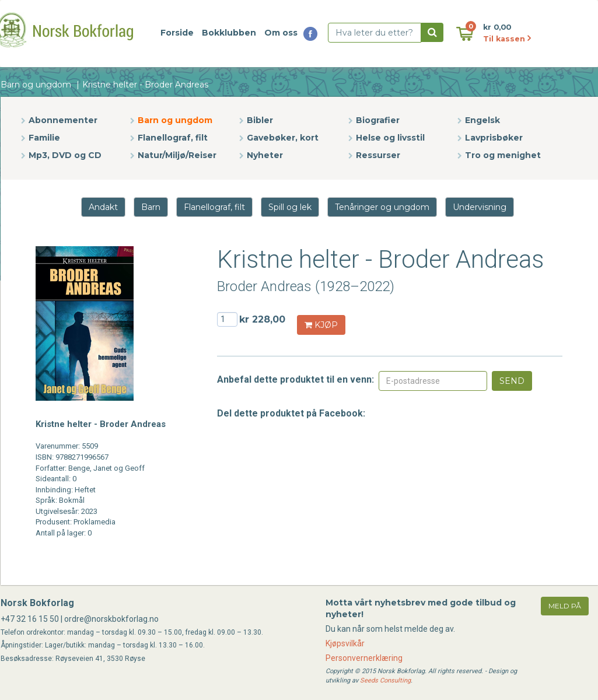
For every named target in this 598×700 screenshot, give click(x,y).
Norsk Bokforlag (37, 603)
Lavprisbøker (494, 138)
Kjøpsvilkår (345, 643)
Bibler (260, 120)
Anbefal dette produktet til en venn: (295, 379)
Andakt (103, 207)
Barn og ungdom (36, 85)
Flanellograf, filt (173, 138)
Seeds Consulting (385, 680)
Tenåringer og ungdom (382, 207)
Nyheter (265, 155)
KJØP (321, 325)
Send (512, 381)
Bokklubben (229, 33)
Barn (151, 207)
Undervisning (480, 207)
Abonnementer (63, 120)
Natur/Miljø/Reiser (177, 155)
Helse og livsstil (390, 138)
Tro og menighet (503, 155)
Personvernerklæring (364, 658)
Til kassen (507, 39)
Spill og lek (290, 207)
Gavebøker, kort (283, 138)
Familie (44, 138)
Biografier (378, 120)
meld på (565, 606)
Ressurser (378, 155)
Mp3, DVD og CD (65, 155)
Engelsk (482, 120)
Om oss (281, 33)
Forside (177, 33)
